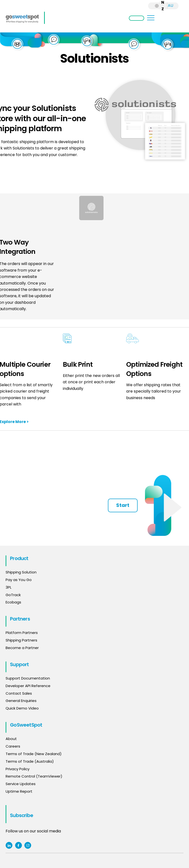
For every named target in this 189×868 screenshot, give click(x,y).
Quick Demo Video (22, 708)
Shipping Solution (21, 572)
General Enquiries (22, 701)
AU (170, 5)
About (11, 739)
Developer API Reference (28, 686)
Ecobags (13, 602)
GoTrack (13, 595)
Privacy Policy (18, 769)
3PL (9, 587)
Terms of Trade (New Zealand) (34, 754)
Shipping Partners (21, 640)
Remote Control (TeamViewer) (34, 776)
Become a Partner (22, 648)
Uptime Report (19, 791)
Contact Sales (19, 693)
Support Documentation (28, 678)
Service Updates (21, 784)
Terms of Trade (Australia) (30, 761)
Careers (13, 746)
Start (123, 505)
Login (137, 18)
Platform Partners (22, 633)
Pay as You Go (19, 580)
